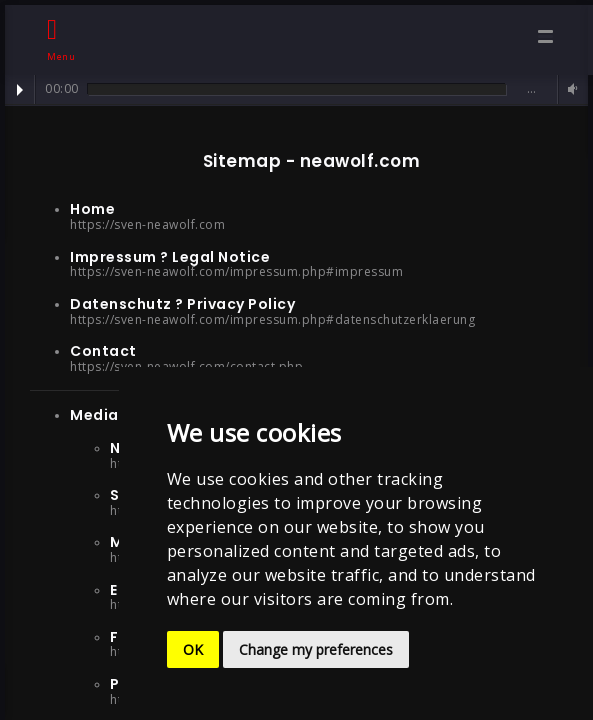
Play (20, 90)
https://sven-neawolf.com (147, 224)
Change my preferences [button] (316, 649)
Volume (570, 89)
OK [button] (193, 649)
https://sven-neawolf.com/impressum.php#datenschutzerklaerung (272, 319)
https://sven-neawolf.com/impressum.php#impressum (236, 271)
